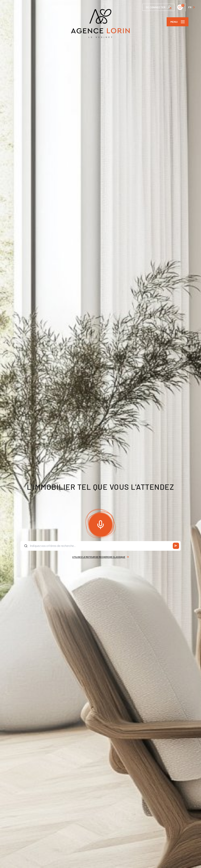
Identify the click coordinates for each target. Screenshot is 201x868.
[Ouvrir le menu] (178, 22)
